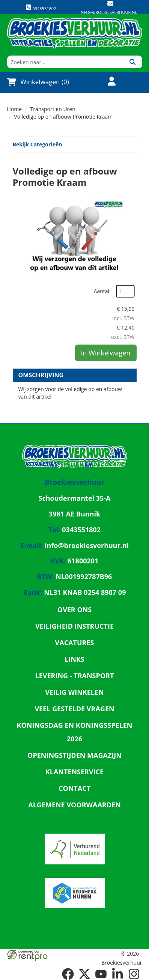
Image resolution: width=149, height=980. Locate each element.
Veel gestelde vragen (74, 709)
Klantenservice (74, 772)
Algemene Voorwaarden (74, 805)
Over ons (75, 610)
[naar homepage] (75, 33)
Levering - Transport (75, 676)
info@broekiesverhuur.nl (108, 12)
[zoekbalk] (65, 62)
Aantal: (102, 291)
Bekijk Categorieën (75, 144)
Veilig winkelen (74, 692)
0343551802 (41, 8)
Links (74, 659)
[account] (107, 82)
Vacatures (75, 643)
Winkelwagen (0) (38, 82)
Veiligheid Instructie (74, 626)
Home (15, 109)
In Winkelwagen (106, 353)
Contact (74, 788)
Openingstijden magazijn (74, 755)
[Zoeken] (133, 62)
